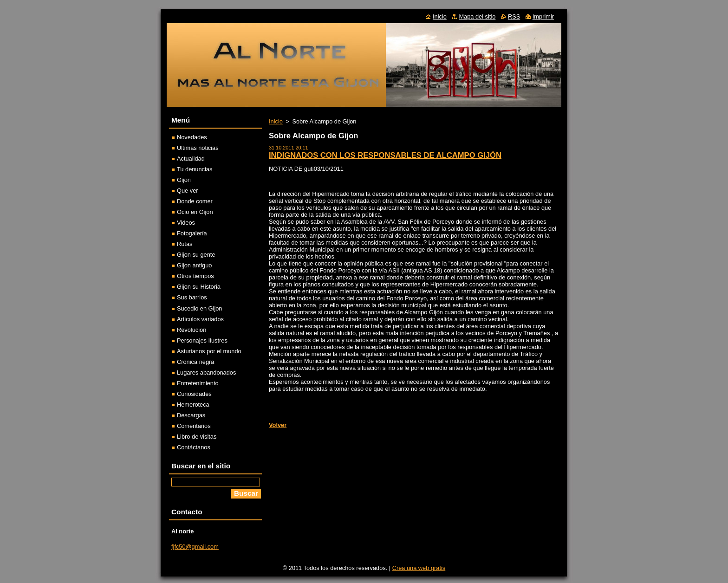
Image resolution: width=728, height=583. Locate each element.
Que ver (188, 191)
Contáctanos (194, 447)
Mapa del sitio (477, 16)
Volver (278, 425)
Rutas (185, 244)
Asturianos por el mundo (209, 351)
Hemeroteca (193, 405)
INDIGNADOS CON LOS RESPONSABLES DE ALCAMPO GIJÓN (385, 155)
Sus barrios (192, 297)
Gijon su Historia (199, 287)
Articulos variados (200, 319)
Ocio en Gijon (195, 212)
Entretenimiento (198, 383)
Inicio (276, 121)
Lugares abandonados (206, 372)
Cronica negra (195, 362)
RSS (514, 16)
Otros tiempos (195, 276)
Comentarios (194, 426)
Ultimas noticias (198, 148)
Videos (186, 223)
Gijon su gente (196, 255)
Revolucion (192, 330)
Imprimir (543, 16)
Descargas (191, 415)
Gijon (184, 180)
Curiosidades (194, 394)
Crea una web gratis (419, 568)
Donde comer (195, 201)
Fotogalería (192, 233)
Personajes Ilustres (202, 340)
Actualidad (191, 159)
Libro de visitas (197, 437)
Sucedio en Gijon (199, 308)
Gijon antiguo (194, 265)
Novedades (192, 137)
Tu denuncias (195, 169)
